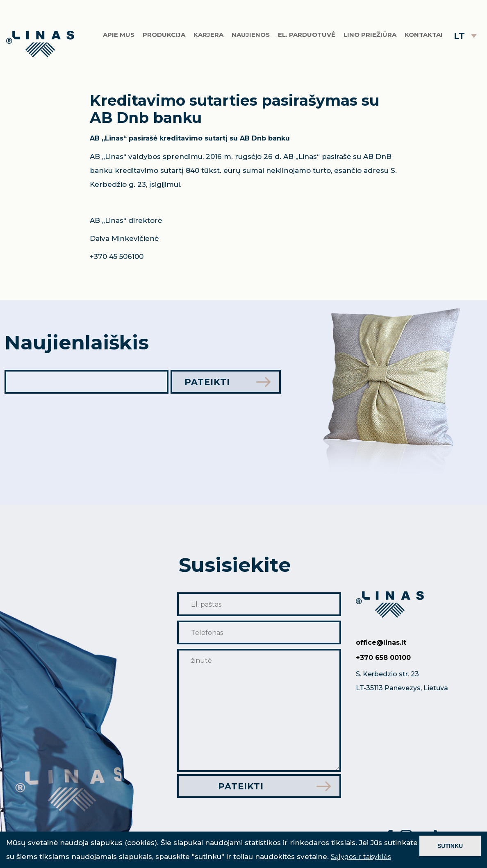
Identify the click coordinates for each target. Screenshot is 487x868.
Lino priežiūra (370, 35)
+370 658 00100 (383, 658)
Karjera (208, 35)
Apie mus (119, 35)
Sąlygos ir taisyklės (361, 857)
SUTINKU (450, 846)
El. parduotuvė (307, 35)
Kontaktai (424, 35)
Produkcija (164, 35)
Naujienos (251, 35)
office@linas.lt (381, 643)
